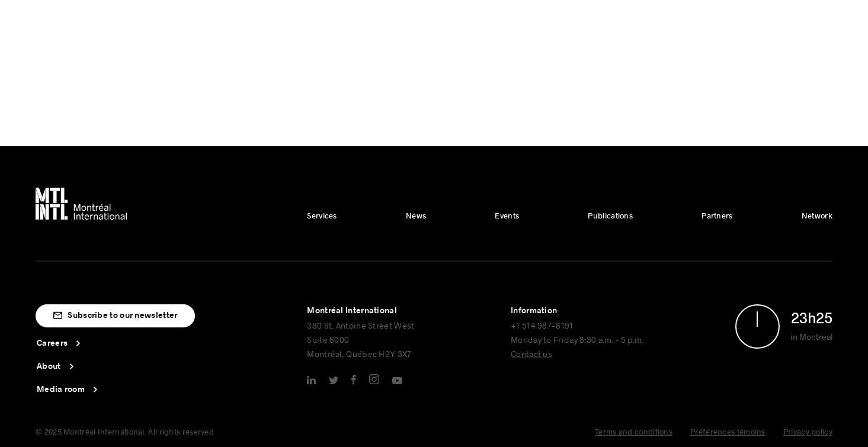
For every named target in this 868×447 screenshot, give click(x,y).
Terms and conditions (634, 432)
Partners (717, 216)
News (416, 216)
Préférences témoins (728, 432)
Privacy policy (808, 432)
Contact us (531, 354)
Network (817, 216)
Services (322, 216)
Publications (610, 216)
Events (507, 216)
